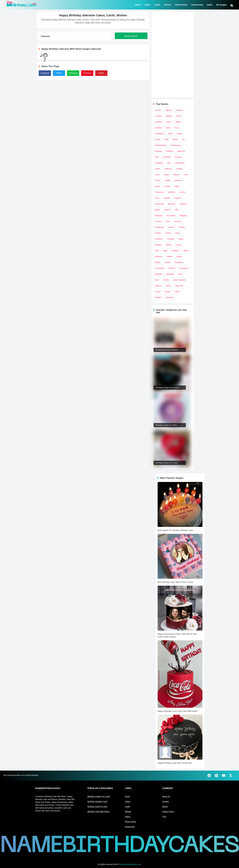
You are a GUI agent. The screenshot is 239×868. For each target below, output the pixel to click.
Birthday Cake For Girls (97, 806)
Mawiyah (159, 216)
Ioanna (171, 227)
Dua (168, 221)
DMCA (165, 806)
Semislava (179, 262)
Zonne (179, 116)
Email (101, 73)
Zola (157, 157)
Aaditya (169, 116)
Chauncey (159, 192)
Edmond (179, 180)
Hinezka (177, 221)
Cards (157, 4)
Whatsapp (73, 73)
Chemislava (176, 145)
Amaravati (184, 268)
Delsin (158, 169)
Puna (177, 128)
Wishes (168, 4)
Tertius (158, 180)
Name (210, 4)
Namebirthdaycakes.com (131, 864)
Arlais (178, 233)
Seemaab (169, 297)
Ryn (169, 163)
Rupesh (178, 157)
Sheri (181, 274)
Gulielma (167, 157)
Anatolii (167, 198)
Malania (158, 151)
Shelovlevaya (161, 145)
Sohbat (179, 169)
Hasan (167, 262)
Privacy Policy (168, 812)
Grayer (158, 292)
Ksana (179, 256)
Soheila (158, 128)
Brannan (172, 204)
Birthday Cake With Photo (98, 812)
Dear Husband (179, 280)
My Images (222, 4)
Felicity (166, 280)
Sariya (180, 134)
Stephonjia (160, 227)
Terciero (158, 221)
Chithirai (170, 151)
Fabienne (159, 239)
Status (128, 817)
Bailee (158, 262)
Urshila (158, 233)
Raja (165, 251)
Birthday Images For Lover (99, 796)
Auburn (167, 210)
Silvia (177, 292)
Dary (157, 251)
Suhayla (171, 239)
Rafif (167, 139)
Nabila (169, 256)
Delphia (158, 245)
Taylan (168, 233)
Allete (168, 128)
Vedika (168, 180)
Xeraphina (159, 134)
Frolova (182, 227)
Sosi (157, 280)
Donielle (158, 274)
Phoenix (180, 110)
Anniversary (197, 4)
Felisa (186, 251)
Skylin (158, 186)
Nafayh (158, 297)
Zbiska (169, 245)
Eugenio (178, 198)
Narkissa (168, 169)
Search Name (131, 36)
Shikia (178, 122)
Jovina (182, 192)
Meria (175, 139)
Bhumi (168, 292)
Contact (165, 801)
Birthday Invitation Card (97, 801)
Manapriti (170, 274)
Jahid (170, 134)
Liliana (178, 245)
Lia (183, 139)
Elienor (176, 175)
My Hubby (171, 216)
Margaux (183, 216)
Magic (158, 210)
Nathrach (181, 151)
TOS (164, 817)
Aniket (158, 139)
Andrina (172, 268)
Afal (176, 210)
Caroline (159, 122)
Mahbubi (172, 192)
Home (138, 4)
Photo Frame (181, 4)
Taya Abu (179, 286)
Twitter (59, 73)
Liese (186, 175)
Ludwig (158, 116)
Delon (168, 286)
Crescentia (160, 268)
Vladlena (175, 251)
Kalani (167, 175)
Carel (157, 175)
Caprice (168, 110)
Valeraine (96, 49)
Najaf (177, 186)
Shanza (158, 286)
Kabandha (159, 204)
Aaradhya (159, 163)
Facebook (45, 73)
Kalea (181, 239)
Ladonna (183, 204)
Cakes (147, 4)
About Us (166, 796)
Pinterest (87, 73)
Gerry (169, 122)
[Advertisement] (173, 54)
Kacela (158, 110)
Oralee (167, 186)
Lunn (157, 198)
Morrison (159, 256)
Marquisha (180, 163)
